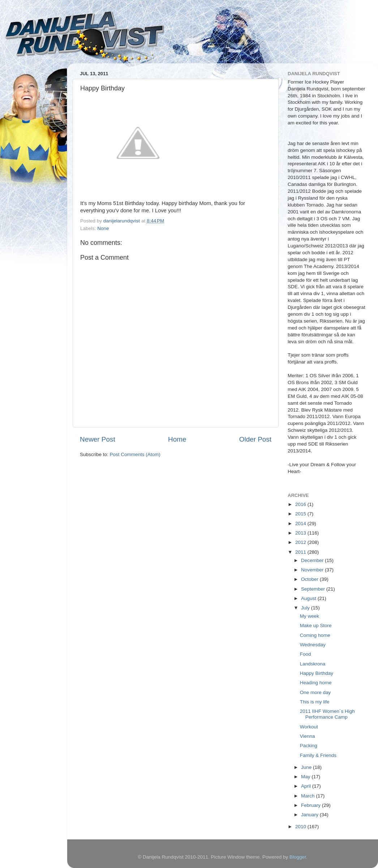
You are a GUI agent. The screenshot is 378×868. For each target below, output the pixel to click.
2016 (301, 504)
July (306, 608)
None (103, 228)
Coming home (315, 635)
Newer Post (98, 439)
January (310, 815)
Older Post (255, 439)
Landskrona (313, 664)
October (310, 579)
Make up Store (316, 626)
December (313, 560)
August (309, 598)
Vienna (308, 736)
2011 (301, 552)
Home (177, 439)
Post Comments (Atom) (135, 454)
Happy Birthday (317, 673)
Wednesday (313, 645)
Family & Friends (318, 755)
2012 (301, 542)
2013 (301, 533)
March (308, 796)
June (307, 767)
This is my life (315, 702)
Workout (309, 727)
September (314, 589)
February (312, 805)
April (307, 786)
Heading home (316, 683)
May (306, 777)
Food (306, 654)
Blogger (298, 857)
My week (310, 616)
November (313, 570)
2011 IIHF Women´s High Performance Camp (327, 714)
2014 (301, 524)
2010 (301, 827)
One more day (315, 692)
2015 (301, 514)
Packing (309, 746)
